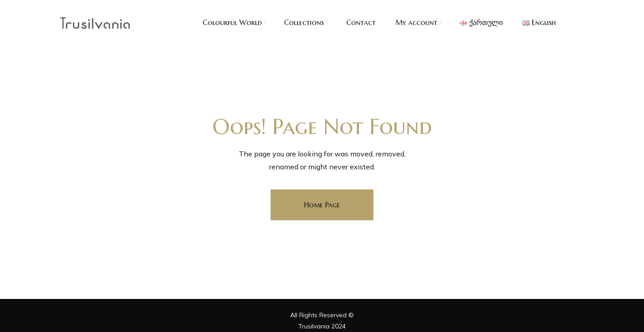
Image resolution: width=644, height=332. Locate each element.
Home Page (322, 205)
